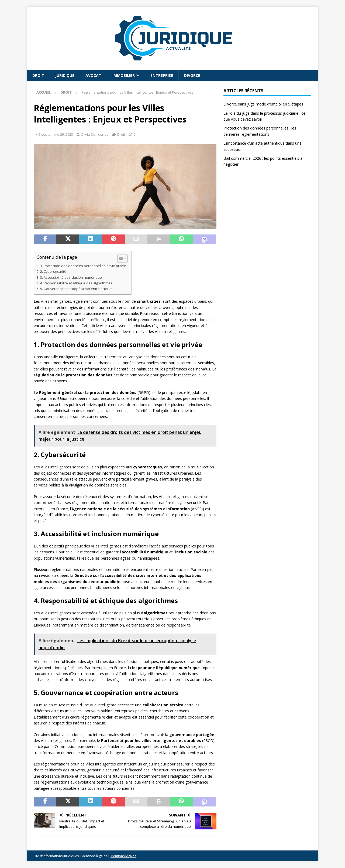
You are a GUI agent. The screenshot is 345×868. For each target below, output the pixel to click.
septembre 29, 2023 (57, 134)
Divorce (192, 75)
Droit (38, 75)
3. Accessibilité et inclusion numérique (71, 278)
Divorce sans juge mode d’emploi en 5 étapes (263, 104)
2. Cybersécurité (53, 272)
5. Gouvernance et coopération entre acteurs (76, 289)
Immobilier (124, 75)
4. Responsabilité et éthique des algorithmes (76, 283)
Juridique (65, 75)
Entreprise (162, 75)
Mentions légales (123, 856)
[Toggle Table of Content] (120, 258)
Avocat (93, 75)
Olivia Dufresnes (95, 134)
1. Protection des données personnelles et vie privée (83, 266)
